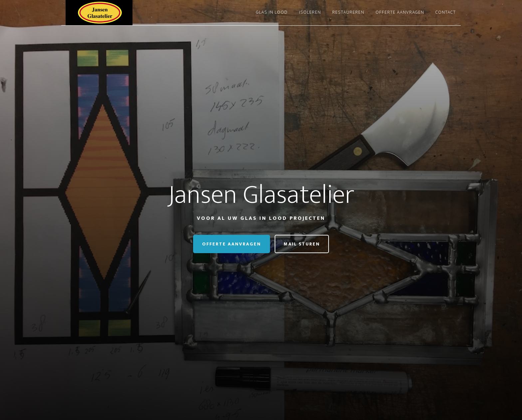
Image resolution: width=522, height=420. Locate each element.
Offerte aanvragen (232, 244)
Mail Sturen (302, 244)
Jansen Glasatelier (121, 13)
